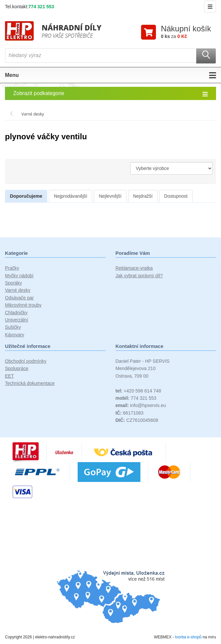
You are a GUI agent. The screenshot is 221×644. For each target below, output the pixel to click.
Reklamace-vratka (134, 268)
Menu (110, 75)
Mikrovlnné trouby (23, 305)
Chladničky (16, 313)
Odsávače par (19, 298)
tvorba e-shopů (188, 637)
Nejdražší (143, 196)
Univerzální (17, 320)
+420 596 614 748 (138, 391)
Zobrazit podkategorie (110, 94)
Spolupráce (17, 368)
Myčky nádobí (19, 276)
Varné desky (18, 290)
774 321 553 (41, 7)
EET (9, 376)
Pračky (12, 268)
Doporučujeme (26, 196)
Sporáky (13, 283)
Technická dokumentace (30, 383)
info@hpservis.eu (141, 405)
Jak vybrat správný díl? (139, 276)
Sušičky (13, 327)
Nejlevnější (110, 196)
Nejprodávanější (71, 196)
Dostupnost (176, 196)
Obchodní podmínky (26, 361)
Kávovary (15, 335)
